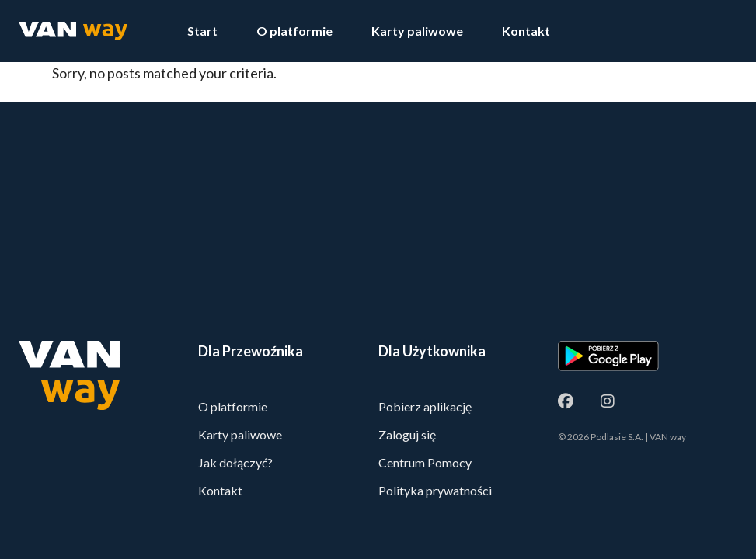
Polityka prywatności (435, 490)
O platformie (294, 31)
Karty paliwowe (417, 31)
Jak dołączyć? (235, 462)
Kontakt (526, 31)
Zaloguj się (407, 434)
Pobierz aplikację (425, 406)
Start (202, 31)
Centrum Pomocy (425, 462)
